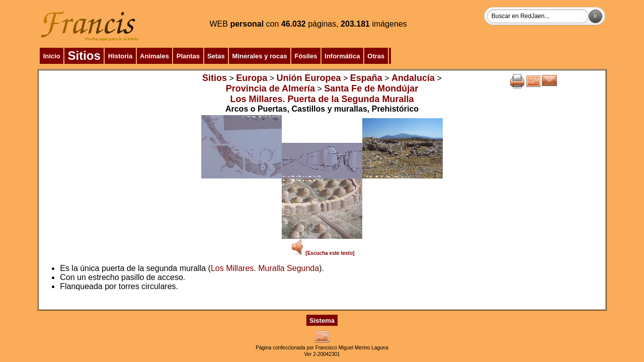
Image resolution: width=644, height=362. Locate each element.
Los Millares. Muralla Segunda (265, 268)
